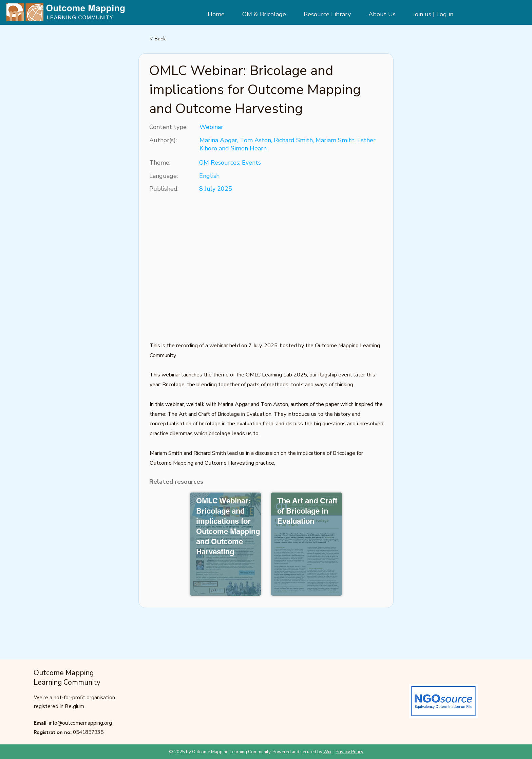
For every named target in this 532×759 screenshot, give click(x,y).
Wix (327, 752)
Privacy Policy (349, 752)
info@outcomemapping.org (80, 723)
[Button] (226, 545)
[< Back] (172, 39)
